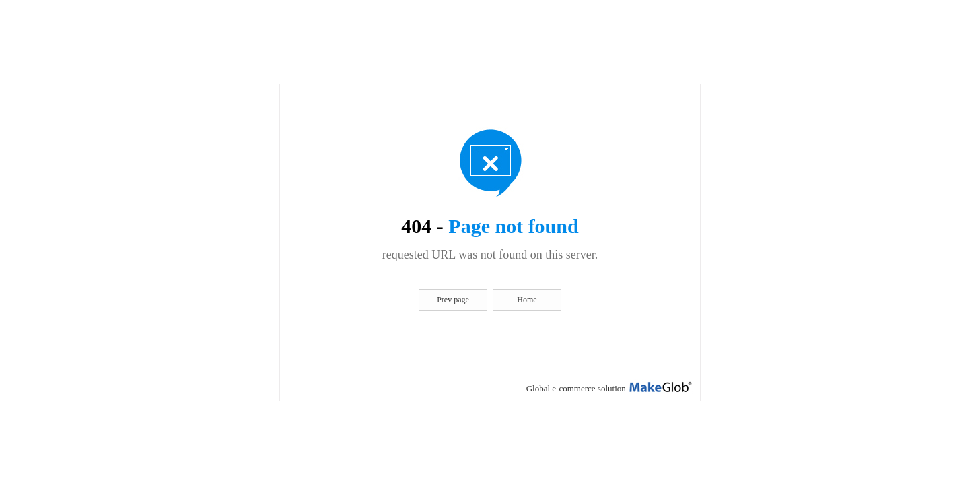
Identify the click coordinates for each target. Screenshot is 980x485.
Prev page (453, 300)
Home (527, 300)
